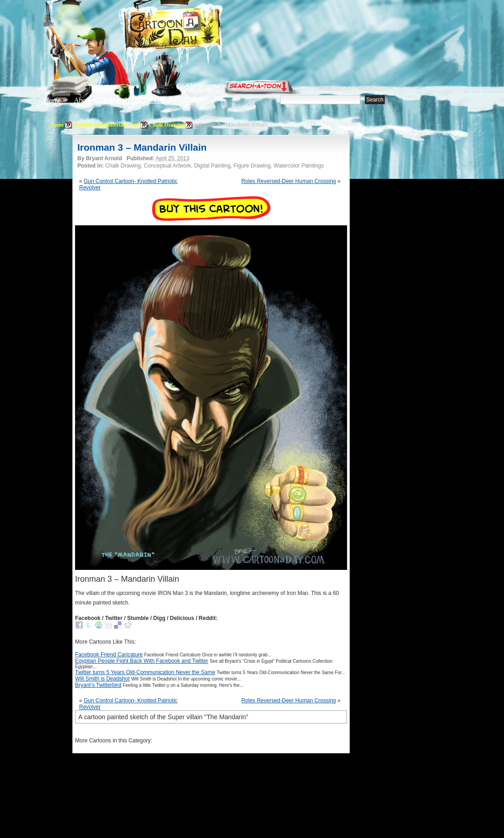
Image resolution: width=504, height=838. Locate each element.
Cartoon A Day (195, 30)
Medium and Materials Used (106, 125)
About (82, 100)
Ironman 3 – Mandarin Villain (142, 147)
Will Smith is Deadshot (102, 679)
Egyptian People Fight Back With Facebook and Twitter (142, 661)
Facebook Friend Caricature (109, 655)
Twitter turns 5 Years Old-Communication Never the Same (145, 672)
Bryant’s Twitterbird (98, 685)
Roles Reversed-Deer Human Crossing (288, 181)
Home (52, 100)
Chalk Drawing (167, 125)
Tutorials (154, 100)
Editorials (116, 100)
